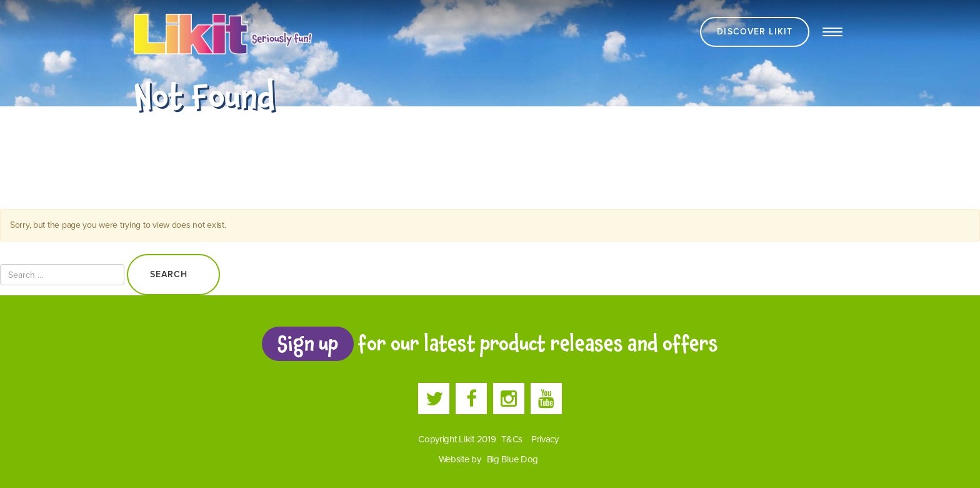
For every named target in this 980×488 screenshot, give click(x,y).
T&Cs (512, 439)
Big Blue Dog (513, 459)
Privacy (545, 439)
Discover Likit (755, 32)
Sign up (307, 343)
